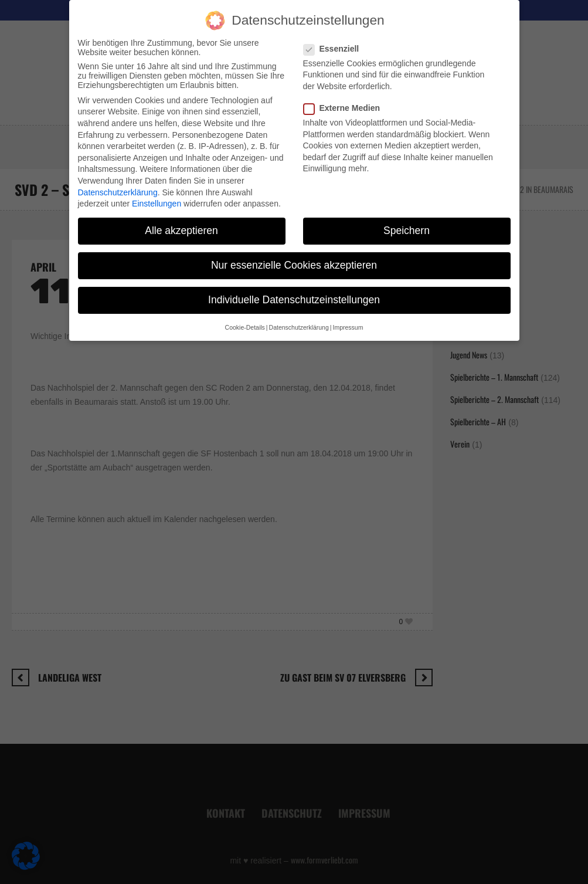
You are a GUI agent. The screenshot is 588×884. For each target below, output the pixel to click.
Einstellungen (157, 192)
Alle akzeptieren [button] (181, 219)
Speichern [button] (407, 219)
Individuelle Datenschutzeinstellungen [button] (294, 289)
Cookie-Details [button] (245, 316)
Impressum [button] (348, 316)
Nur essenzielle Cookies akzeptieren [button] (294, 253)
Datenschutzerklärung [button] (299, 316)
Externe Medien (345, 96)
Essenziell (335, 37)
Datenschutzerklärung (118, 181)
